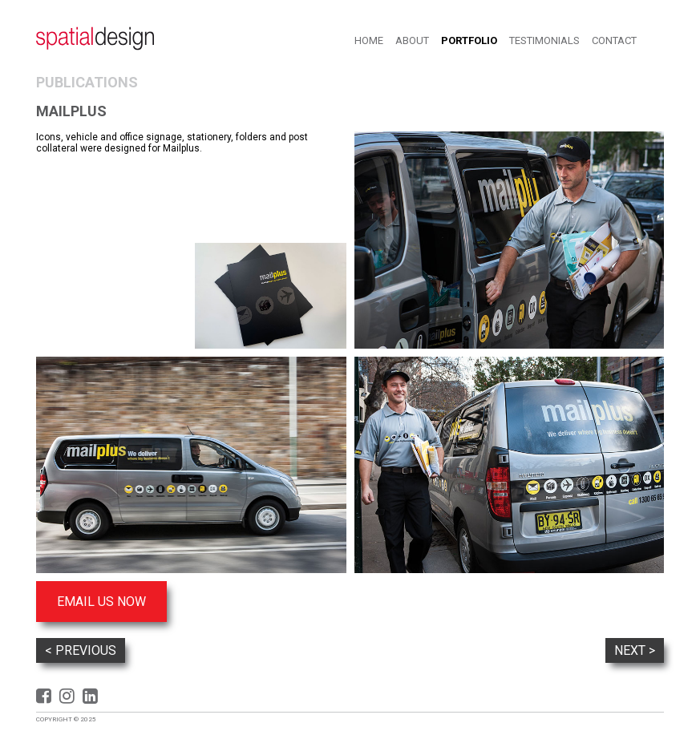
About (412, 40)
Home (369, 40)
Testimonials (544, 40)
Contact (614, 40)
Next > (635, 650)
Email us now (101, 602)
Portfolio (469, 40)
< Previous (81, 650)
